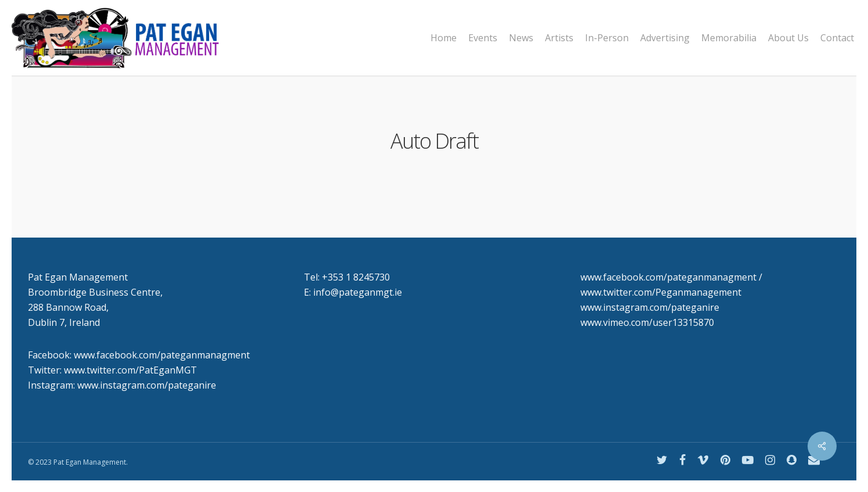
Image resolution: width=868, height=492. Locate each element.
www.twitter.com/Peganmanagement (661, 292)
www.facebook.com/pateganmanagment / (671, 277)
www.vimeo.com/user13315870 (647, 322)
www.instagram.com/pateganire (650, 307)
